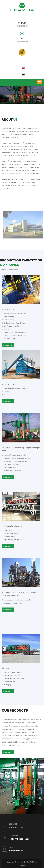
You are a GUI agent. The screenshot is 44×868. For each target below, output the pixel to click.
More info (8, 345)
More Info (8, 752)
